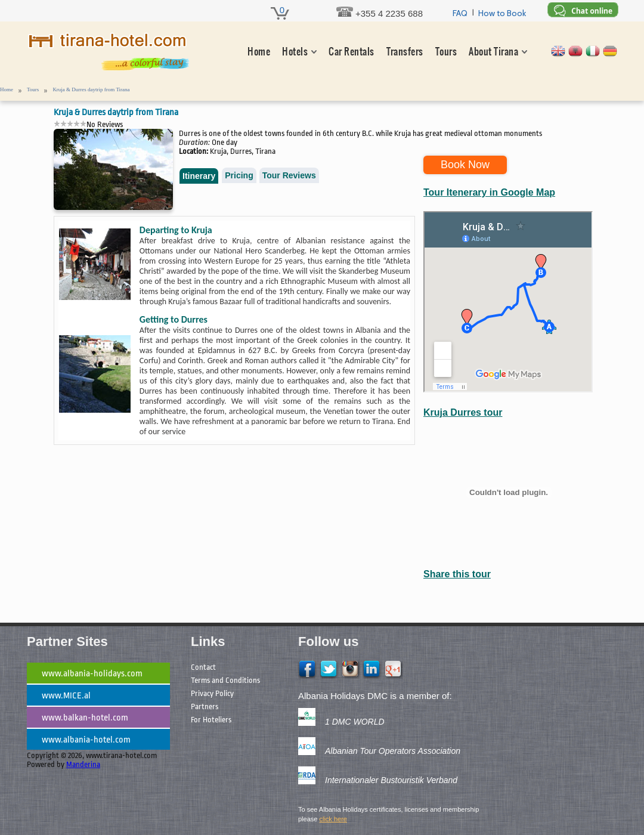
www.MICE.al (66, 696)
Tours (446, 51)
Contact (203, 667)
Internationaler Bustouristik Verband (391, 780)
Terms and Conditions (225, 680)
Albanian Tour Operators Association (393, 751)
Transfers (405, 51)
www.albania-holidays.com (92, 674)
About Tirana (493, 51)
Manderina (83, 764)
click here (333, 819)
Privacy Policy (212, 693)
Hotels (295, 51)
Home (259, 51)
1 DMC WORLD (355, 722)
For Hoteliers (211, 720)
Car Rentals (351, 51)
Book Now (465, 165)
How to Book (502, 13)
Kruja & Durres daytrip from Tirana (91, 89)
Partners (205, 706)
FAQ (460, 13)
